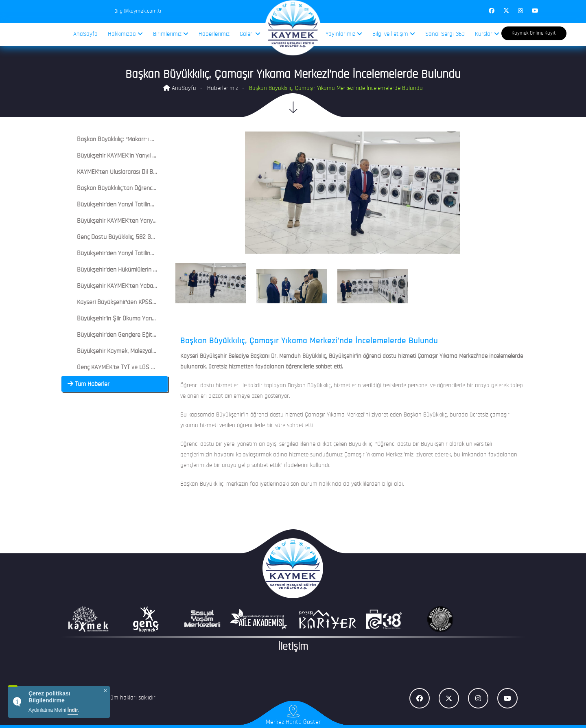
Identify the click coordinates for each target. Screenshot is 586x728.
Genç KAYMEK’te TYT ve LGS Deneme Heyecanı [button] (132, 368)
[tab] (115, 140)
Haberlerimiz (214, 34)
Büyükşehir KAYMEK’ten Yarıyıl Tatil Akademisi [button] (131, 221)
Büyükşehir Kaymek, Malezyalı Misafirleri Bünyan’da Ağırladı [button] (148, 351)
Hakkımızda (125, 34)
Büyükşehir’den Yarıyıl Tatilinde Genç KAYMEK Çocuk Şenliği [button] (148, 254)
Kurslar (487, 34)
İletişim (293, 647)
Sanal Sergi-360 (445, 34)
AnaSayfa (85, 34)
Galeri (250, 34)
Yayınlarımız (344, 34)
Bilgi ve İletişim (394, 34)
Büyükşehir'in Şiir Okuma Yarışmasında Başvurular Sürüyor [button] (148, 319)
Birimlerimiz (171, 34)
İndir (73, 710)
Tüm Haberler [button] (89, 384)
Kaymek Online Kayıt (534, 33)
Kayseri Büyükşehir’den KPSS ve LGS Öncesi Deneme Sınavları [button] (152, 303)
